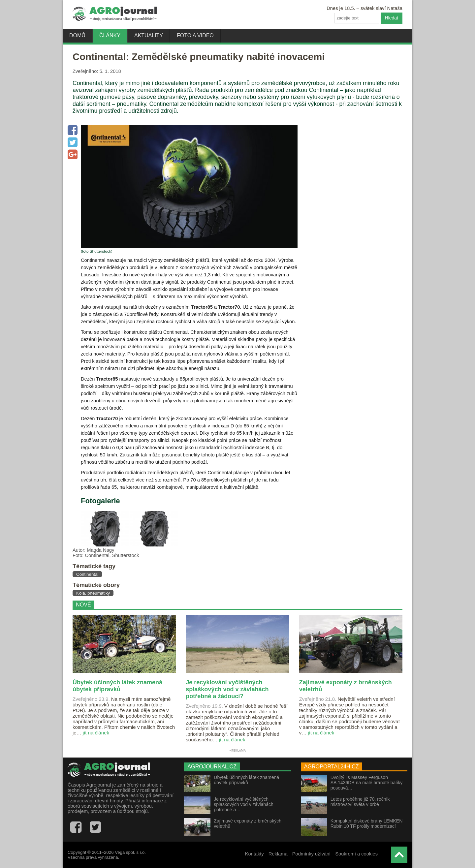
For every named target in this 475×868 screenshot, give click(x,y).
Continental (87, 574)
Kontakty (254, 854)
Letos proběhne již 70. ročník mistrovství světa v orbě (360, 802)
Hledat (392, 18)
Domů (77, 35)
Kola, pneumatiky (93, 593)
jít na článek (96, 733)
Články (110, 35)
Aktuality (149, 35)
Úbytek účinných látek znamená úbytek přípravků (246, 780)
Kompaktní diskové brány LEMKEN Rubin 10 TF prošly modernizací (367, 823)
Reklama (278, 854)
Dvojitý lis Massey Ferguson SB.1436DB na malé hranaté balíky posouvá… (367, 783)
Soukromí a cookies (356, 854)
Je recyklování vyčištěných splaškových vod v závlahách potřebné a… (244, 804)
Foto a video (195, 35)
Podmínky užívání (312, 854)
